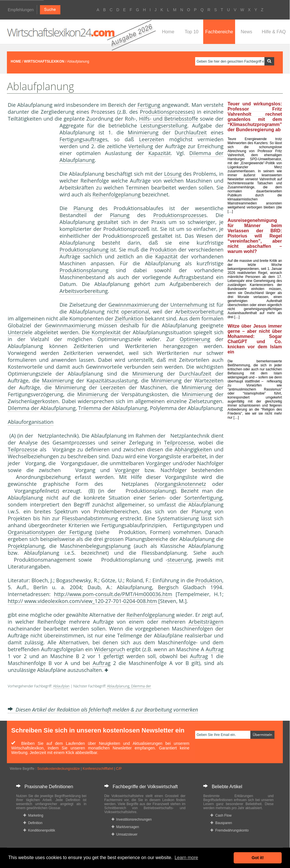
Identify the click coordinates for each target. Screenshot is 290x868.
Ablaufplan (61, 686)
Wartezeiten (209, 380)
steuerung (179, 560)
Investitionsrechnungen (132, 819)
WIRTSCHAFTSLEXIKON (44, 61)
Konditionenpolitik (39, 830)
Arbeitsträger (204, 622)
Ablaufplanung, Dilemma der (129, 686)
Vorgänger (159, 463)
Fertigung (149, 105)
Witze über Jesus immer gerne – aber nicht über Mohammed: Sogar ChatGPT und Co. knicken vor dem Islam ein (255, 339)
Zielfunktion (129, 318)
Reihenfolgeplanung (117, 194)
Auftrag (215, 649)
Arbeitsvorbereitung (84, 291)
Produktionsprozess (164, 112)
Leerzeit (149, 139)
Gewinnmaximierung (134, 305)
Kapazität (160, 153)
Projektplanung (26, 546)
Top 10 (191, 32)
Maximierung (58, 380)
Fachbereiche (219, 32)
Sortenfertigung (203, 498)
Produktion (163, 250)
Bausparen (221, 823)
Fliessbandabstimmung (90, 518)
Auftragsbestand (194, 277)
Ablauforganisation (31, 422)
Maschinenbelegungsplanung (95, 546)
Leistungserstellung (164, 125)
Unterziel (19, 332)
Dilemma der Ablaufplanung (42, 408)
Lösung (173, 174)
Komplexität (106, 332)
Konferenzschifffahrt (98, 769)
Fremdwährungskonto (229, 830)
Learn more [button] (186, 858)
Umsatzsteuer (125, 834)
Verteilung (141, 146)
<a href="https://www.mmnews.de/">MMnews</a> (31, 218)
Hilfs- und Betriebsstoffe (169, 119)
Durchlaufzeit (191, 132)
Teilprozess (178, 442)
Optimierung (195, 339)
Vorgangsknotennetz (181, 484)
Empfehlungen (21, 10)
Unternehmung (189, 305)
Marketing (33, 815)
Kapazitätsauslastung (112, 380)
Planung (83, 208)
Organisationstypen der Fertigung (50, 532)
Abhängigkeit (190, 449)
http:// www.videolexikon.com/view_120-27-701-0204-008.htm (82, 601)
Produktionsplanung (84, 250)
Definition (33, 823)
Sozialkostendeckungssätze (59, 769)
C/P (119, 769)
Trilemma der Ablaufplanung (113, 408)
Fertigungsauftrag (81, 139)
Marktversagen (125, 827)
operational (135, 312)
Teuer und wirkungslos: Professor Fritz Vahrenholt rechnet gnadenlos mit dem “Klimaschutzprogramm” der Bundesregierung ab (255, 117)
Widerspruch (110, 649)
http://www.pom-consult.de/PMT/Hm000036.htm (113, 594)
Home (168, 32)
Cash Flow (221, 815)
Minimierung (143, 132)
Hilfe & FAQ (274, 32)
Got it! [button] (258, 858)
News (246, 32)
